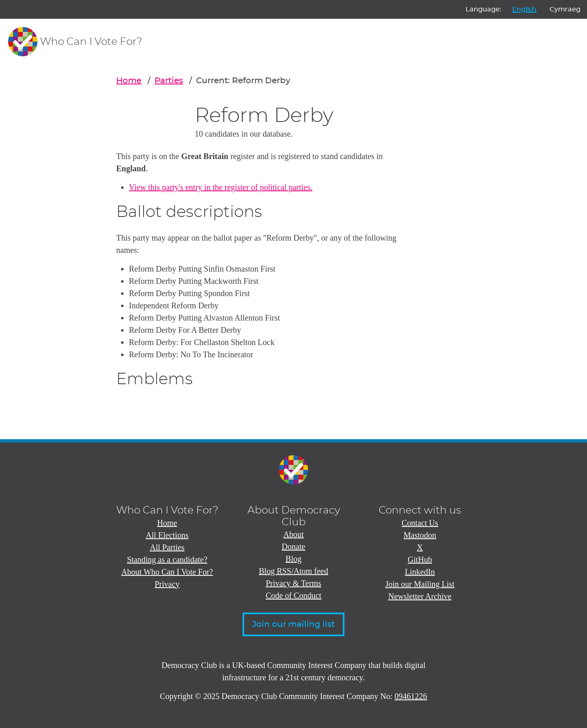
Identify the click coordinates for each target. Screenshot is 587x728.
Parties (169, 81)
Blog (294, 559)
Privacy (167, 584)
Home (129, 81)
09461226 (411, 696)
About (293, 534)
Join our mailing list (293, 624)
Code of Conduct (294, 595)
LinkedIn (420, 572)
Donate (293, 547)
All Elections (167, 535)
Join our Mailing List (420, 584)
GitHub (420, 560)
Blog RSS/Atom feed (293, 571)
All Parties (167, 547)
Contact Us (420, 523)
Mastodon (420, 535)
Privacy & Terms (293, 583)
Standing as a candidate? (167, 560)
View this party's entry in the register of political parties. (221, 187)
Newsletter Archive (420, 596)
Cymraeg (565, 9)
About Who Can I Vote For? (167, 572)
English (524, 9)
